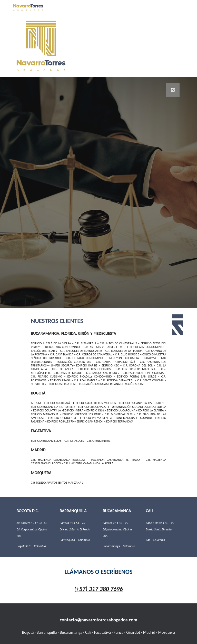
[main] (98, 403)
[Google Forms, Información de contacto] (98, 192)
